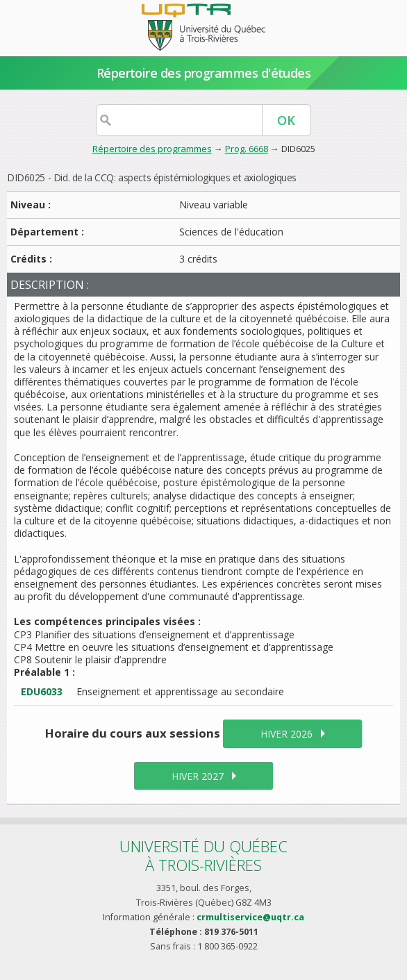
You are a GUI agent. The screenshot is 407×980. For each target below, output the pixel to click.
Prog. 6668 (247, 149)
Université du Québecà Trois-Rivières (203, 855)
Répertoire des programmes (152, 149)
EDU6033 (42, 691)
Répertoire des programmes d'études (204, 73)
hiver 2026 (286, 734)
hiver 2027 (198, 776)
